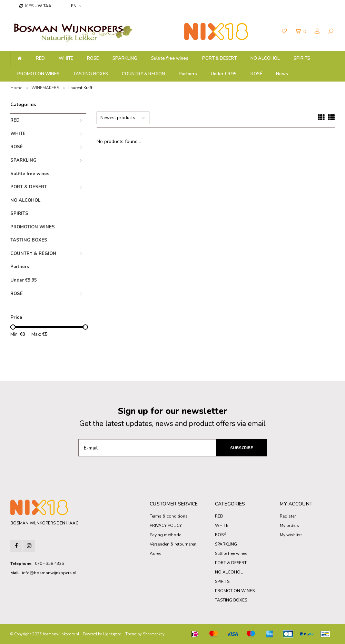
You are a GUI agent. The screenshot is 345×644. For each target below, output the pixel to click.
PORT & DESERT (219, 58)
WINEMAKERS (45, 88)
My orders (289, 525)
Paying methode (165, 535)
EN (76, 6)
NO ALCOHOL (265, 58)
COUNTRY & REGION (143, 74)
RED (40, 58)
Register (288, 516)
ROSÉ (256, 74)
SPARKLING (125, 58)
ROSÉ (93, 58)
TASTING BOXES (91, 74)
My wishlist (291, 535)
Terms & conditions (169, 516)
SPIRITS (302, 58)
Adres (156, 553)
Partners (188, 74)
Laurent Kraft (80, 88)
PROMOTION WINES (38, 74)
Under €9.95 (224, 74)
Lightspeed (112, 634)
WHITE (66, 58)
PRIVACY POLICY (166, 525)
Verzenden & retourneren (173, 544)
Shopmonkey (154, 634)
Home (16, 88)
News (282, 74)
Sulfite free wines (170, 58)
